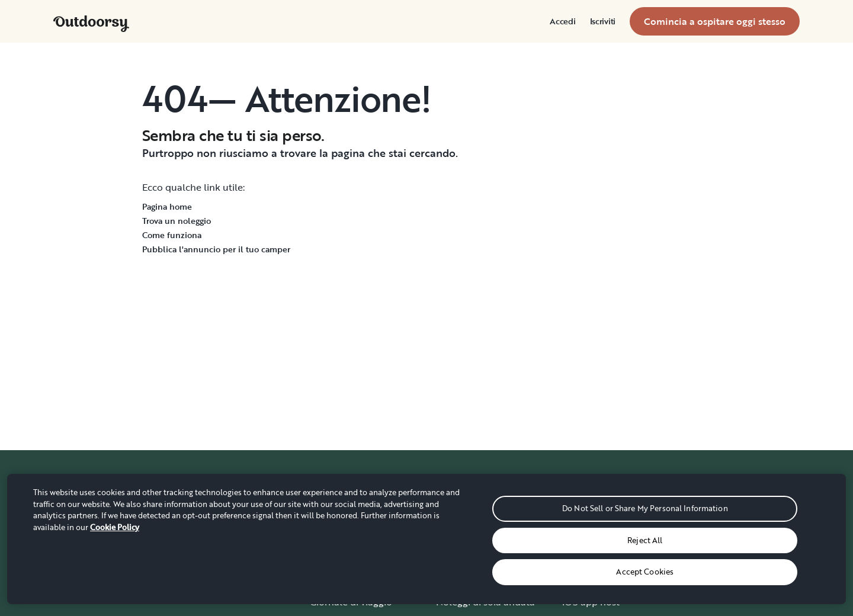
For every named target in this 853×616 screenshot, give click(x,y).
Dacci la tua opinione (736, 578)
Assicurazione (593, 578)
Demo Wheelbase (602, 531)
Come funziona (172, 235)
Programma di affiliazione (619, 554)
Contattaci (712, 554)
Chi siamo (332, 531)
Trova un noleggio (177, 221)
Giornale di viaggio (351, 602)
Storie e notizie (343, 578)
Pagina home (167, 206)
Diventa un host (597, 507)
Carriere (328, 554)
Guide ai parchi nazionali (491, 578)
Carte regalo (464, 531)
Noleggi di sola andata (485, 602)
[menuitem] (562, 21)
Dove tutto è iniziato (355, 507)
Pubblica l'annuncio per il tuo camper (216, 249)
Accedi (562, 21)
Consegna (458, 554)
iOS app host (591, 602)
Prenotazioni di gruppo (487, 507)
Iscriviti (603, 21)
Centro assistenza (728, 531)
